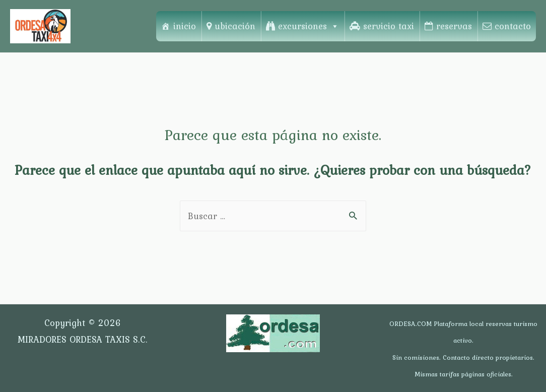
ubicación (235, 26)
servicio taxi (389, 26)
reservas (454, 26)
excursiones (309, 26)
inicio (185, 26)
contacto (513, 26)
